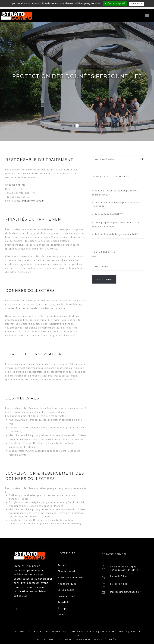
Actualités (64, 602)
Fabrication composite (71, 577)
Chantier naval (66, 571)
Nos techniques (67, 584)
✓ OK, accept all (115, 3)
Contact (62, 615)
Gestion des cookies (114, 632)
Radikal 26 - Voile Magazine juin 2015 (116, 234)
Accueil (62, 565)
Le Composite (66, 590)
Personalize (136, 4)
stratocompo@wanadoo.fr (29, 201)
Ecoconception (66, 596)
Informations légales (28, 632)
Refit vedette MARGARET (109, 214)
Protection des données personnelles (71, 632)
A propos (63, 608)
